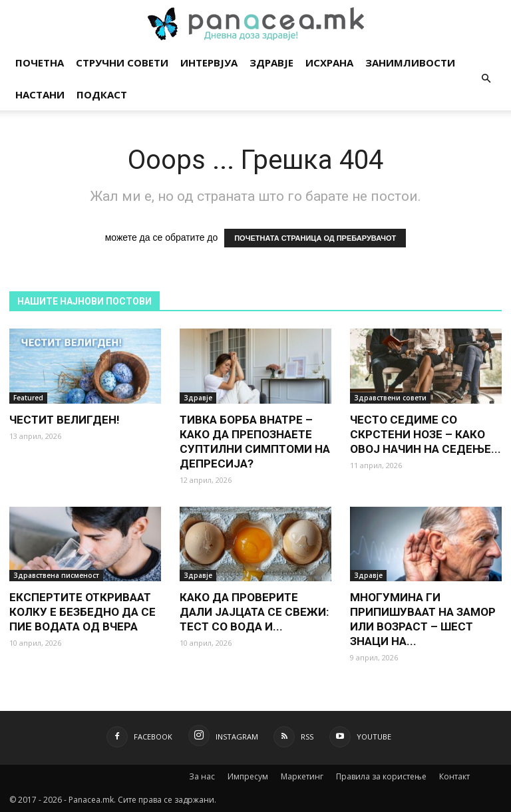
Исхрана (329, 63)
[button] (486, 79)
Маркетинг (302, 776)
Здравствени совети (390, 398)
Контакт (454, 776)
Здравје (271, 63)
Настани (40, 94)
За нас (202, 776)
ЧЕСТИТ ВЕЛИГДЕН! (65, 420)
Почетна (40, 63)
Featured (28, 398)
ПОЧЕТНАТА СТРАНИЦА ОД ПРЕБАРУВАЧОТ (315, 238)
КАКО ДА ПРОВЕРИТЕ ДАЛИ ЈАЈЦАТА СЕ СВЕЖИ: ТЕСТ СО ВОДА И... (254, 612)
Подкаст (102, 94)
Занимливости (410, 63)
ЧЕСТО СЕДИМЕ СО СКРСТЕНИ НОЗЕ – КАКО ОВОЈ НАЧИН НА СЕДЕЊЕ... (426, 434)
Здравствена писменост (56, 575)
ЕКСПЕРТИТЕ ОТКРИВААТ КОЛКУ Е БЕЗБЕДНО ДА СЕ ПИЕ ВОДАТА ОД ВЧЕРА (83, 612)
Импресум (248, 776)
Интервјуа (209, 63)
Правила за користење (381, 776)
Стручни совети (122, 63)
